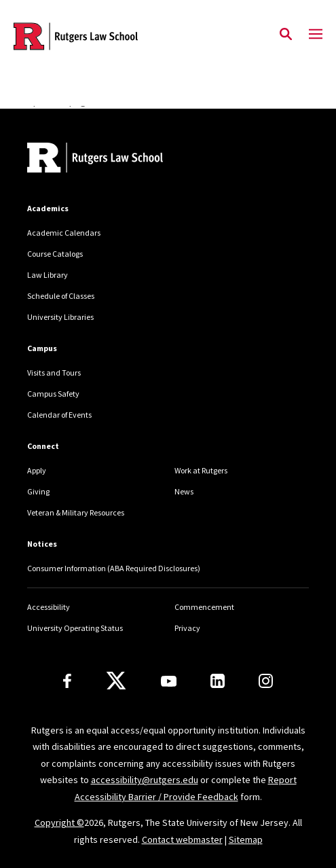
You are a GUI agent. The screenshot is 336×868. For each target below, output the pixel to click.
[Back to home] (119, 159)
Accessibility (49, 607)
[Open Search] (286, 35)
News (184, 491)
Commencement (204, 607)
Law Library (48, 275)
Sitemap (246, 839)
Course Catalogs (55, 254)
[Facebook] (67, 681)
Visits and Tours (54, 373)
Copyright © (59, 822)
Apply (37, 470)
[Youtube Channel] (169, 681)
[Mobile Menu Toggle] (316, 35)
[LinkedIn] (218, 681)
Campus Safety (53, 394)
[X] (116, 681)
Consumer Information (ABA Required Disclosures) (114, 568)
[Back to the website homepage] (76, 36)
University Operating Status (75, 628)
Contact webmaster (182, 839)
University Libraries (60, 317)
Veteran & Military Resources (76, 512)
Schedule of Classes (61, 296)
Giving (38, 491)
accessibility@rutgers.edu (145, 780)
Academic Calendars (64, 233)
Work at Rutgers (201, 470)
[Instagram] (266, 681)
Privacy (187, 628)
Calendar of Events (59, 415)
